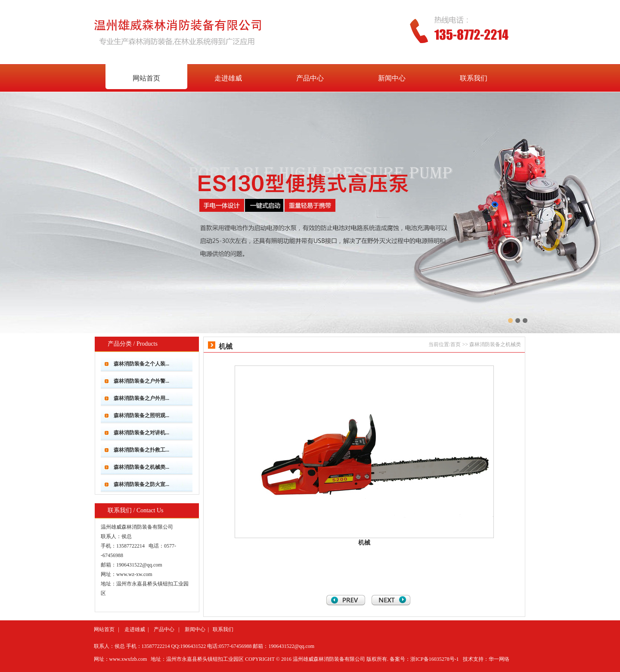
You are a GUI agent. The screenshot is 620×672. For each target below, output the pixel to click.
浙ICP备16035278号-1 (435, 659)
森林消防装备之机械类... (141, 467)
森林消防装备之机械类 (495, 344)
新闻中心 (392, 78)
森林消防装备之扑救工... (141, 450)
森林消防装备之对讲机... (141, 433)
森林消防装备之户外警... (141, 381)
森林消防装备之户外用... (141, 398)
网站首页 (104, 629)
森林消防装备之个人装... (141, 364)
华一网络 (499, 659)
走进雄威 (228, 78)
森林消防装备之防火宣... (141, 484)
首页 (456, 344)
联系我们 (223, 629)
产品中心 (310, 78)
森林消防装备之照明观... (141, 415)
